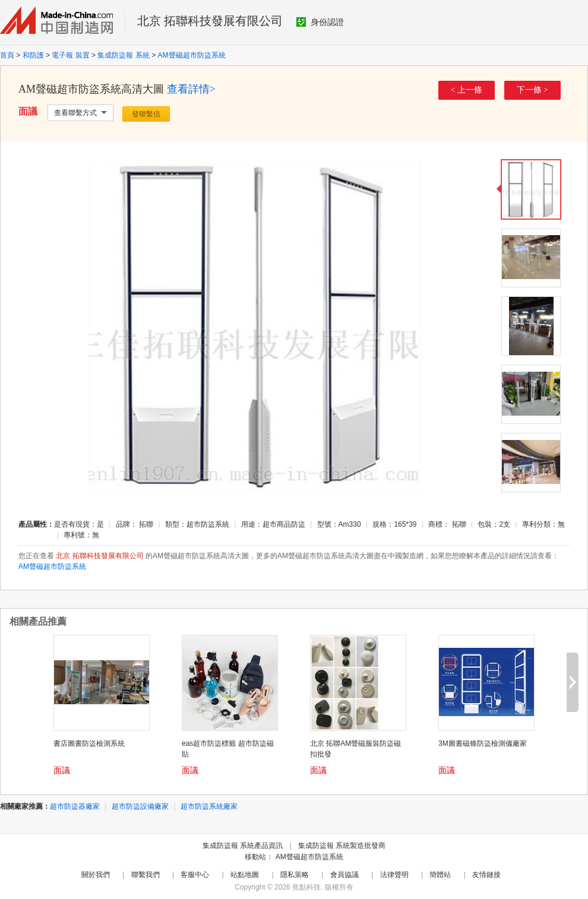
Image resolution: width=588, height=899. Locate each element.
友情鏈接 (486, 875)
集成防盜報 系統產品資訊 (243, 846)
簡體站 (440, 875)
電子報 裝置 (70, 55)
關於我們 (96, 875)
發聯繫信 (146, 114)
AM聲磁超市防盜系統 (192, 55)
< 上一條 (467, 90)
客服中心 (195, 875)
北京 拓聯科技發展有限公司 (210, 21)
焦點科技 (306, 887)
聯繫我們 (146, 875)
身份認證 (320, 22)
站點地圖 (245, 875)
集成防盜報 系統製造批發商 (342, 846)
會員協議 (344, 875)
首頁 (7, 55)
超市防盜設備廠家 (140, 806)
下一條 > (532, 90)
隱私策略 (295, 875)
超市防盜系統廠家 (209, 806)
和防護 (33, 55)
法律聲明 (394, 875)
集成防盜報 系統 (123, 55)
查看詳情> (191, 89)
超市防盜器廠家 (75, 806)
